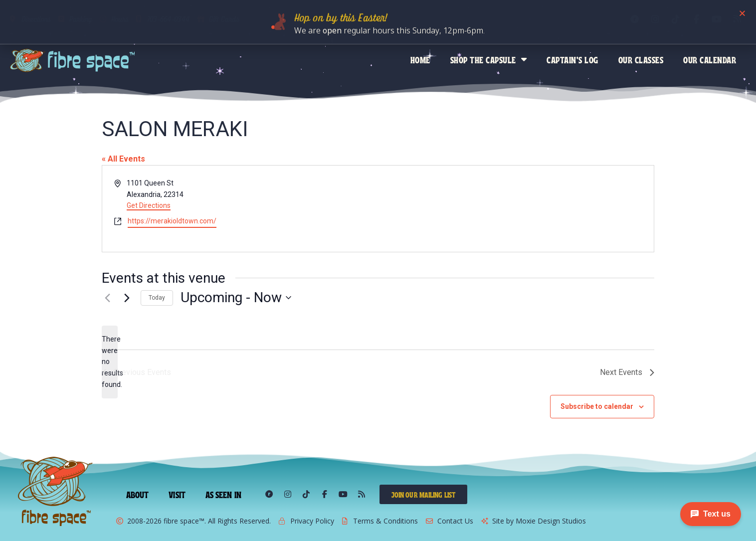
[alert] (110, 362)
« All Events (123, 159)
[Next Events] (127, 298)
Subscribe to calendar (597, 406)
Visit (177, 494)
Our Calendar (710, 59)
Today (157, 298)
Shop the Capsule (489, 59)
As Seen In (223, 494)
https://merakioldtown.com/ (172, 221)
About (138, 494)
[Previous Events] (108, 298)
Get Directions (149, 205)
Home (420, 59)
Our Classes (641, 59)
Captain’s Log (572, 59)
